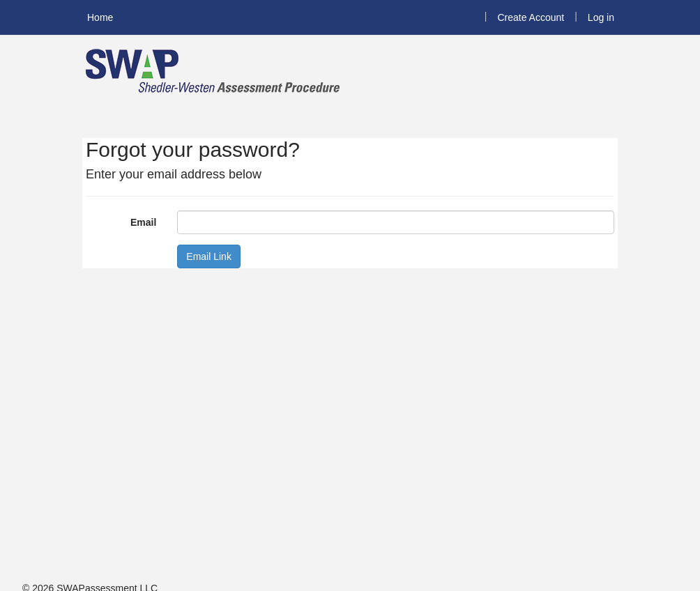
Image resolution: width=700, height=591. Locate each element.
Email (143, 222)
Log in (601, 17)
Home (100, 17)
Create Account (531, 17)
